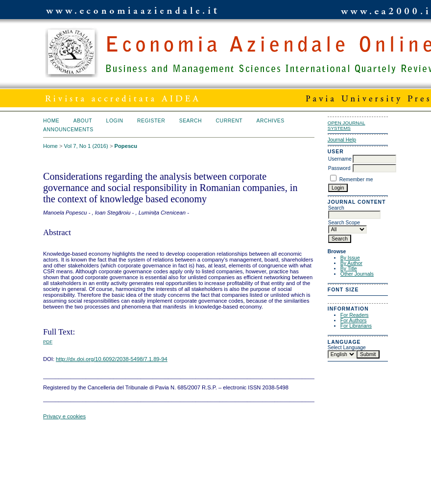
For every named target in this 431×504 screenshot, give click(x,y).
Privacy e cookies (64, 416)
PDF (48, 342)
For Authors (354, 321)
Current (229, 121)
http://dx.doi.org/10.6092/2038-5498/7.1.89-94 (112, 359)
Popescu (126, 146)
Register (151, 121)
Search (191, 121)
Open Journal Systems (347, 125)
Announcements (68, 130)
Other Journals (357, 274)
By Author (351, 263)
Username (340, 159)
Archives (270, 121)
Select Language (347, 348)
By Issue (350, 258)
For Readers (355, 315)
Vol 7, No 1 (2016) (86, 146)
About (83, 121)
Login (115, 121)
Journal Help (342, 140)
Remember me (356, 180)
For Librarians (356, 326)
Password (339, 168)
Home (51, 121)
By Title (349, 269)
